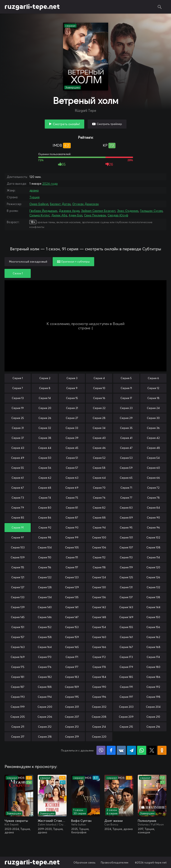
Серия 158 (45, 637)
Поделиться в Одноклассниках (162, 750)
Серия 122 (45, 577)
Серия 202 (99, 707)
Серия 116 (45, 567)
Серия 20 (45, 408)
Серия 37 (18, 438)
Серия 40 (99, 438)
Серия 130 (99, 587)
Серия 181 (18, 677)
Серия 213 (72, 727)
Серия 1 (18, 378)
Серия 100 (99, 537)
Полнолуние (147, 821)
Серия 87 (72, 518)
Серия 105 (72, 547)
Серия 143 (126, 607)
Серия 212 (45, 727)
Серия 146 (45, 617)
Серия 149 (126, 617)
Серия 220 (99, 737)
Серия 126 (153, 577)
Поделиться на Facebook (111, 750)
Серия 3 (72, 378)
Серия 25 (18, 418)
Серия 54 (153, 458)
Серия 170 (45, 657)
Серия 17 (126, 398)
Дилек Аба (59, 215)
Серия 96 (153, 527)
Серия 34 (99, 428)
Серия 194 (45, 697)
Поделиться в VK (121, 750)
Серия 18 (153, 398)
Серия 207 (72, 717)
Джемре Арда (69, 211)
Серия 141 (72, 607)
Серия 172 (99, 657)
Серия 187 (18, 687)
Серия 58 (99, 468)
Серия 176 (45, 667)
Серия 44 (45, 448)
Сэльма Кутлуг (40, 215)
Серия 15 (72, 398)
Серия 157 (18, 637)
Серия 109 (18, 557)
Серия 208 (99, 717)
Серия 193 (18, 697)
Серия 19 (18, 408)
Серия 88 (99, 518)
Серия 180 (153, 667)
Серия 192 (153, 687)
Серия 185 (126, 677)
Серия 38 (45, 438)
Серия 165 (72, 647)
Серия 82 (99, 508)
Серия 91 (18, 527)
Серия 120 (153, 567)
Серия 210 (153, 717)
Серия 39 (72, 438)
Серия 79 (18, 508)
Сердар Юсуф (118, 215)
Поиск (160, 7)
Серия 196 (99, 697)
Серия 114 (153, 557)
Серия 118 (99, 567)
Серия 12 (153, 388)
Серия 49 (18, 458)
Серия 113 (126, 557)
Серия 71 (126, 488)
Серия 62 (45, 478)
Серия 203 (126, 707)
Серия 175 (18, 667)
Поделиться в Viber (101, 750)
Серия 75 (72, 498)
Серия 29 (126, 418)
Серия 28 (99, 418)
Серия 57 (72, 468)
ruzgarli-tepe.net (32, 7)
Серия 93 (72, 527)
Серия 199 (18, 707)
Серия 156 (153, 627)
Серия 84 (153, 508)
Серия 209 (126, 717)
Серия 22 (99, 408)
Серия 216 (153, 727)
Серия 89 (126, 518)
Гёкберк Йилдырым (43, 211)
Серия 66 (153, 478)
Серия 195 (72, 697)
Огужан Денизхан (85, 204)
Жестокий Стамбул (52, 821)
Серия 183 (72, 677)
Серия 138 (153, 597)
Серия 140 (45, 607)
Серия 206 (45, 717)
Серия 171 (72, 657)
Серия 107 (126, 547)
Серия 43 (18, 448)
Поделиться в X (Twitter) (152, 750)
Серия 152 (45, 627)
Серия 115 (18, 567)
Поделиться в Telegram (131, 750)
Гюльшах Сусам (151, 211)
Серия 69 (72, 488)
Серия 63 (72, 478)
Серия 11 (126, 388)
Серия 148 (99, 617)
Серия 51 (72, 458)
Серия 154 (99, 627)
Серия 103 (18, 547)
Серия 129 (72, 587)
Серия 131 (126, 587)
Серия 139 (18, 607)
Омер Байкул (39, 204)
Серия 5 (126, 378)
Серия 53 (126, 458)
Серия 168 (153, 647)
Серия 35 (126, 428)
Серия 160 (99, 637)
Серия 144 (153, 607)
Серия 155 (126, 627)
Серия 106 (99, 547)
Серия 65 (126, 478)
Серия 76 (99, 498)
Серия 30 (153, 418)
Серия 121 (18, 577)
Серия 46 (99, 448)
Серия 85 (18, 518)
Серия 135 (72, 597)
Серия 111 (72, 557)
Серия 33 (72, 428)
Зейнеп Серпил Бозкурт (98, 211)
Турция (34, 197)
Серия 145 (18, 617)
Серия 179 (126, 667)
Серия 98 (45, 537)
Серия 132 (153, 587)
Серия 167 (126, 647)
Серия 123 (72, 577)
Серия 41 (126, 438)
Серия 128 (45, 587)
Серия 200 (45, 707)
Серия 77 (126, 498)
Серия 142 (99, 607)
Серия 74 (45, 498)
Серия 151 (18, 627)
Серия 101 (126, 537)
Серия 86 (45, 518)
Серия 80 (45, 508)
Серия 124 (99, 577)
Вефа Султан (81, 821)
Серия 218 (45, 737)
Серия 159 (72, 637)
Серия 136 (99, 597)
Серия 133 (18, 597)
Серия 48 (153, 448)
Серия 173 (126, 657)
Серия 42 (153, 438)
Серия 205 (18, 717)
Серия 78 (153, 498)
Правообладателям (115, 862)
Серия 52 (99, 458)
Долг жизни (114, 821)
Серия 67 (18, 488)
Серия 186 (153, 677)
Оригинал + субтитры (73, 262)
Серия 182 (45, 677)
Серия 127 (18, 587)
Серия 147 (72, 617)
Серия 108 (153, 547)
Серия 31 (18, 428)
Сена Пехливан (95, 215)
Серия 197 (126, 697)
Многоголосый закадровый (28, 262)
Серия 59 (126, 468)
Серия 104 (45, 547)
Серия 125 (126, 577)
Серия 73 (18, 498)
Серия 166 (99, 647)
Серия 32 (45, 428)
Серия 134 (45, 597)
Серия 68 (45, 488)
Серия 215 (126, 727)
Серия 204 (153, 707)
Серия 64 (99, 478)
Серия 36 (153, 428)
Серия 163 (18, 647)
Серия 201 (72, 707)
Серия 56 (45, 468)
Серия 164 (45, 647)
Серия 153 (72, 627)
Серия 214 (99, 727)
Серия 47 (126, 448)
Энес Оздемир (128, 211)
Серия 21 (72, 408)
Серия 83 (126, 508)
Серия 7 (18, 388)
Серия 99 (72, 537)
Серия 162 (153, 637)
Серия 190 (99, 687)
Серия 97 (18, 537)
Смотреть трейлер (109, 124)
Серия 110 (45, 557)
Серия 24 (153, 408)
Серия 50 (45, 458)
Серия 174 (153, 657)
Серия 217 (18, 737)
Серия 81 (72, 508)
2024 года (50, 184)
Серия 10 (99, 388)
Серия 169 (18, 657)
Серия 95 (126, 527)
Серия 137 (126, 597)
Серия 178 (99, 667)
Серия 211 (18, 727)
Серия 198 (153, 697)
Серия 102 (153, 537)
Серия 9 (72, 388)
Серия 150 (153, 617)
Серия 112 (99, 557)
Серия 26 (45, 418)
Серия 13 (18, 398)
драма (34, 190)
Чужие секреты (16, 821)
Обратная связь (84, 862)
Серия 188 (45, 687)
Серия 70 (99, 488)
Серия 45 (72, 448)
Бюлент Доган (60, 204)
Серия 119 (126, 567)
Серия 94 (99, 527)
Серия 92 (45, 527)
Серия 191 (126, 687)
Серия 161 (126, 637)
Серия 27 (72, 418)
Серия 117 (72, 567)
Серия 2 (45, 378)
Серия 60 (153, 468)
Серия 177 (72, 667)
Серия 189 (72, 687)
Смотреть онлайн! (66, 124)
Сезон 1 (18, 273)
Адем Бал (76, 215)
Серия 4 (99, 378)
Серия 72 (153, 488)
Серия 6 (153, 378)
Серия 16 (99, 398)
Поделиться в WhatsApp (142, 750)
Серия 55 (18, 468)
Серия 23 (126, 408)
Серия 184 (99, 677)
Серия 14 (45, 398)
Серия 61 (18, 478)
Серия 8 (45, 388)
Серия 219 (72, 737)
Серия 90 (153, 518)
